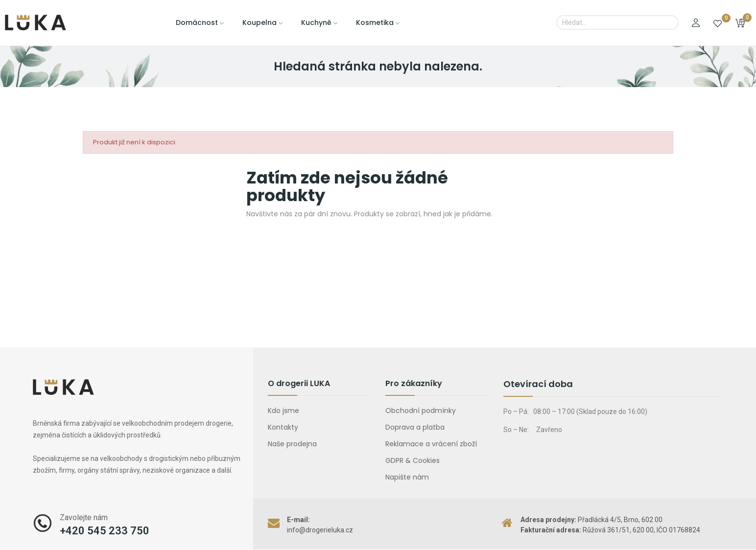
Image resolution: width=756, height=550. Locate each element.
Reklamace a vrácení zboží (431, 444)
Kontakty (283, 427)
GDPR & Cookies (413, 460)
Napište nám (407, 477)
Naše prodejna (292, 444)
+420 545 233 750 (105, 531)
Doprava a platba (415, 427)
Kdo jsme (283, 411)
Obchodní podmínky (421, 411)
